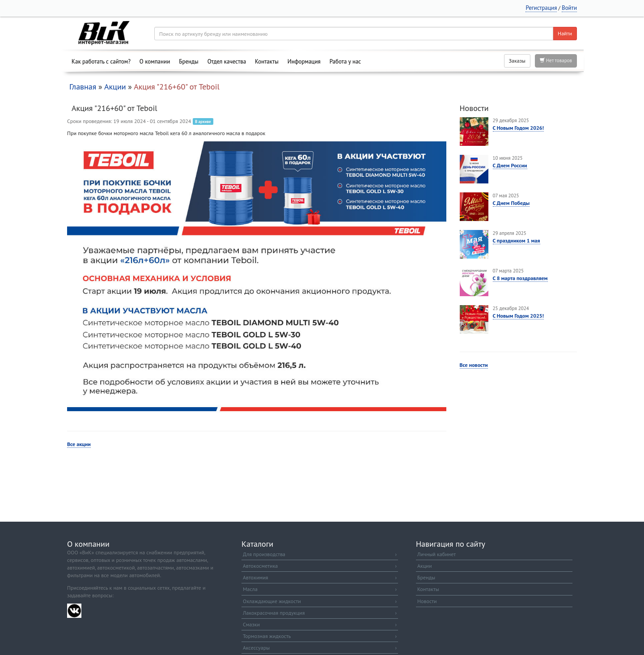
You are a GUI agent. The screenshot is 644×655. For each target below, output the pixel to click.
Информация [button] (304, 62)
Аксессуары (320, 648)
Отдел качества (227, 62)
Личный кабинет (436, 554)
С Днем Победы (511, 203)
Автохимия (320, 577)
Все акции (79, 444)
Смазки (320, 624)
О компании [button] (155, 62)
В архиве (203, 121)
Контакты (267, 62)
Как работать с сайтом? (101, 62)
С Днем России (510, 165)
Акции (115, 87)
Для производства (320, 554)
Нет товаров (556, 60)
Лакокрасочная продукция (320, 613)
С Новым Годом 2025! (519, 316)
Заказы (517, 61)
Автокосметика (320, 566)
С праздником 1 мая (517, 240)
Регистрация (541, 8)
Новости (427, 601)
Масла (320, 589)
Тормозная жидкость (320, 636)
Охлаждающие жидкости (320, 601)
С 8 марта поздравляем (520, 278)
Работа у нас (345, 62)
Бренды (189, 62)
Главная (83, 87)
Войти (569, 8)
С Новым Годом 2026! (519, 128)
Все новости (474, 365)
